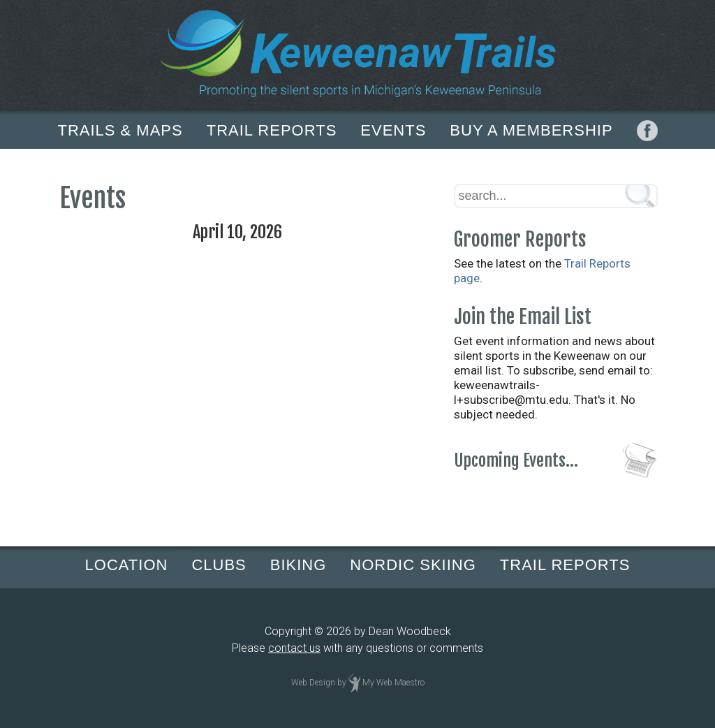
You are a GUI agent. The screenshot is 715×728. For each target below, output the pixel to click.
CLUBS (219, 565)
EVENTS (393, 130)
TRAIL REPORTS (272, 130)
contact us (294, 648)
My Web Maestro (393, 683)
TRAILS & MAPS (120, 130)
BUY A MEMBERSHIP (531, 130)
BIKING (298, 565)
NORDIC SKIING (413, 565)
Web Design (313, 683)
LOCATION (127, 565)
